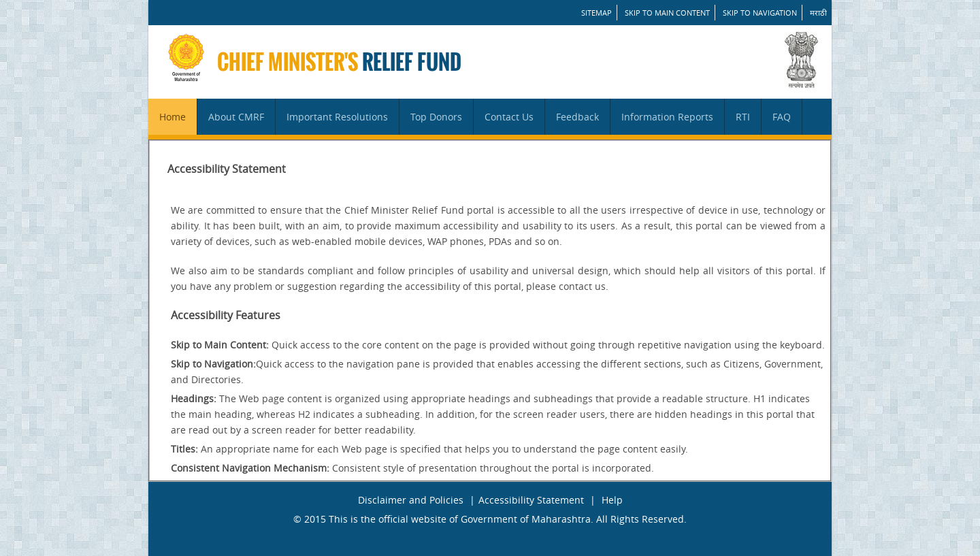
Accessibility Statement (531, 500)
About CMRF (236, 117)
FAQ (782, 117)
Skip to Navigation (760, 13)
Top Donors (436, 117)
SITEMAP (597, 13)
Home (173, 117)
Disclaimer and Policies (411, 500)
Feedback (577, 117)
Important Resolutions (337, 117)
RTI (743, 117)
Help (612, 500)
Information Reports (667, 117)
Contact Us (509, 117)
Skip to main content (667, 13)
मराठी (818, 13)
